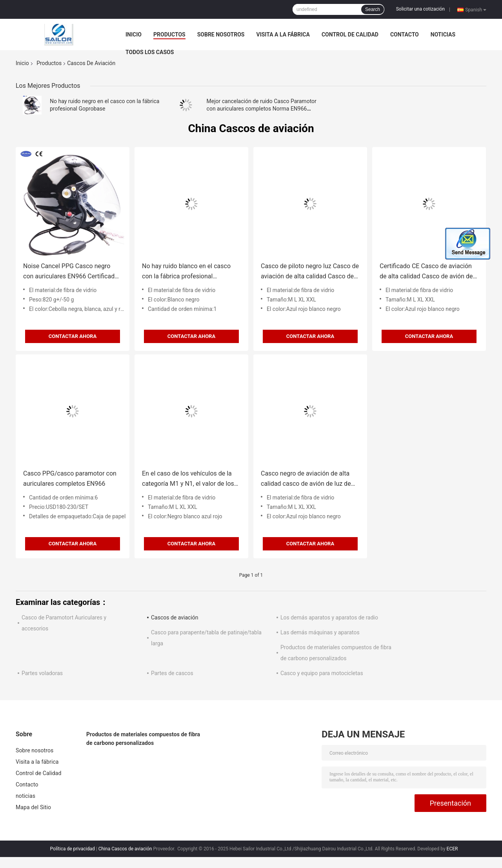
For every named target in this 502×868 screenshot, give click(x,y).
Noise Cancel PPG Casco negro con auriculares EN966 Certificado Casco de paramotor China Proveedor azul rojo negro (71, 272)
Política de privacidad (73, 849)
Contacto (405, 35)
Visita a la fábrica (283, 35)
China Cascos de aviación (125, 849)
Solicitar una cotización (420, 9)
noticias (443, 35)
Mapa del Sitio (33, 807)
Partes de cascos (172, 673)
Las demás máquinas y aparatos (320, 632)
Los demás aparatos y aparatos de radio (329, 617)
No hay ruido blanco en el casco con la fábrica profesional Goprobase (186, 272)
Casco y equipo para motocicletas (322, 673)
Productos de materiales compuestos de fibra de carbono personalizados (143, 739)
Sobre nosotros (221, 35)
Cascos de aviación (175, 617)
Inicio (134, 35)
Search (373, 9)
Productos (169, 35)
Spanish (476, 9)
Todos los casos (150, 52)
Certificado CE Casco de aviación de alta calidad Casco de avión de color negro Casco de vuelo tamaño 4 (429, 272)
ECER (452, 849)
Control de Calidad (350, 35)
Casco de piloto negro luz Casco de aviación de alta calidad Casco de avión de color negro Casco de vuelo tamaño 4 (310, 272)
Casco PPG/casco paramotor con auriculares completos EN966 (70, 478)
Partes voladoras (42, 673)
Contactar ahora (73, 336)
